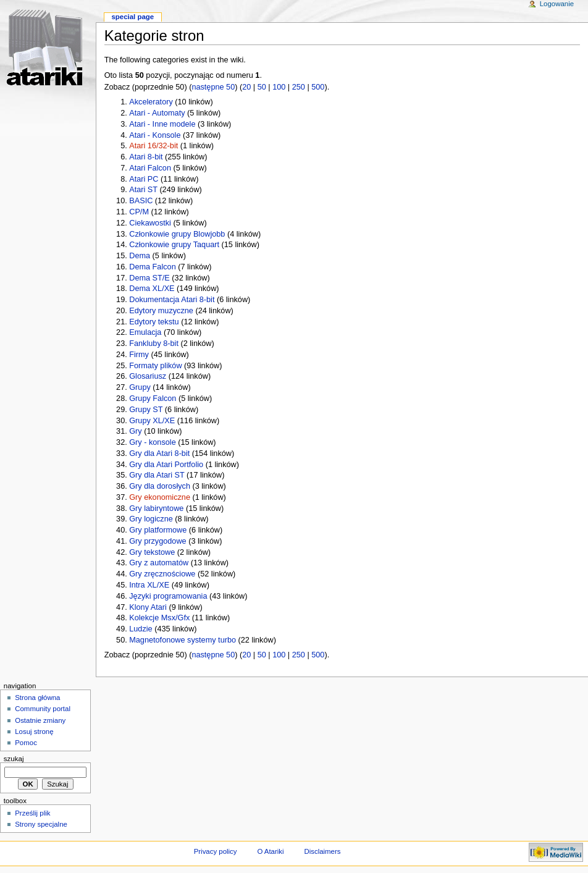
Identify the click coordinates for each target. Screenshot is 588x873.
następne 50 (213, 87)
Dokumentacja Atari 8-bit (172, 300)
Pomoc (26, 743)
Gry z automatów (159, 563)
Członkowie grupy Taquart (174, 245)
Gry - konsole (152, 442)
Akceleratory (151, 102)
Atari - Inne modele (162, 124)
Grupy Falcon (153, 399)
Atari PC (144, 179)
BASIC (141, 201)
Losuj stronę (34, 732)
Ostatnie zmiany (40, 720)
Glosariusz (148, 376)
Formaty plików (155, 366)
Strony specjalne (41, 824)
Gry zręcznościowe (162, 574)
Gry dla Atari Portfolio (166, 465)
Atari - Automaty (157, 113)
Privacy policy (216, 851)
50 (262, 87)
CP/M (139, 212)
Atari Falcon (150, 168)
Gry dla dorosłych (160, 486)
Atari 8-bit (146, 157)
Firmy (139, 355)
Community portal (43, 709)
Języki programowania (168, 596)
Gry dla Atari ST (157, 475)
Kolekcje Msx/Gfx (159, 618)
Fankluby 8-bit (154, 344)
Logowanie (557, 4)
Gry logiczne (151, 519)
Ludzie (141, 629)
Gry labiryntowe (156, 508)
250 (299, 87)
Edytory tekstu (154, 322)
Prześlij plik (32, 813)
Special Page (132, 17)
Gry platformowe (158, 530)
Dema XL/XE (152, 289)
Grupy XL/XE (152, 421)
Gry (135, 431)
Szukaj (14, 759)
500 (318, 87)
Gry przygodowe (157, 541)
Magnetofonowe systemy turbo (183, 640)
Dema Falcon (152, 267)
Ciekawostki (150, 223)
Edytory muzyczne (161, 311)
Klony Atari (148, 607)
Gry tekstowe (152, 552)
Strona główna (37, 698)
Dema (140, 256)
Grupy (140, 387)
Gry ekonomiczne (160, 497)
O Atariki (270, 851)
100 (279, 87)
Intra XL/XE (149, 585)
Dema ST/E (149, 278)
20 (246, 87)
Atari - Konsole (155, 135)
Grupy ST (146, 410)
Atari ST (143, 190)
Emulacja (145, 332)
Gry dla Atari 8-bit (159, 453)
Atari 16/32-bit (153, 146)
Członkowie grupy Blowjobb (177, 234)
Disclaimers (322, 851)
